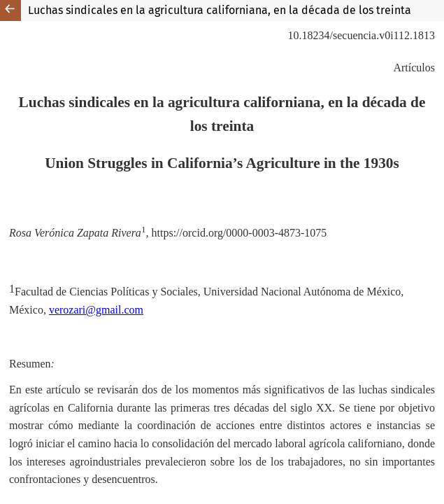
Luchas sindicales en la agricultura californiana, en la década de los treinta (220, 10)
